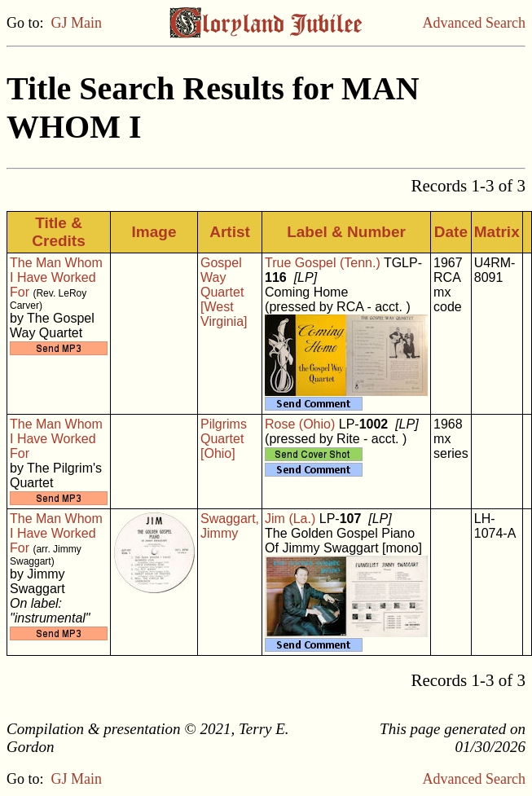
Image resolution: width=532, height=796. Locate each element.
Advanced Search (474, 23)
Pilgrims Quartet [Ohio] (224, 439)
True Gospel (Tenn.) (323, 263)
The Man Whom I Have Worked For (56, 277)
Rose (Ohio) (300, 424)
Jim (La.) (290, 519)
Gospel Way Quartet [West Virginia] (224, 292)
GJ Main (77, 23)
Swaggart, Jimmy (230, 526)
